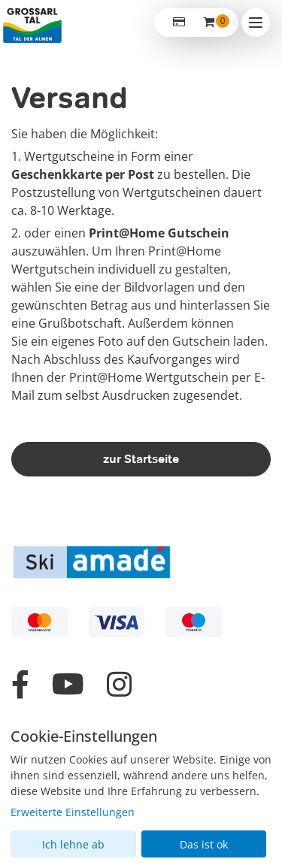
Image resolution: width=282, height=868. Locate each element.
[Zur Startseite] (32, 23)
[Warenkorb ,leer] (210, 23)
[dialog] (141, 793)
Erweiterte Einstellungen (73, 812)
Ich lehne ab (73, 844)
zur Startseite (141, 459)
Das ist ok (204, 844)
